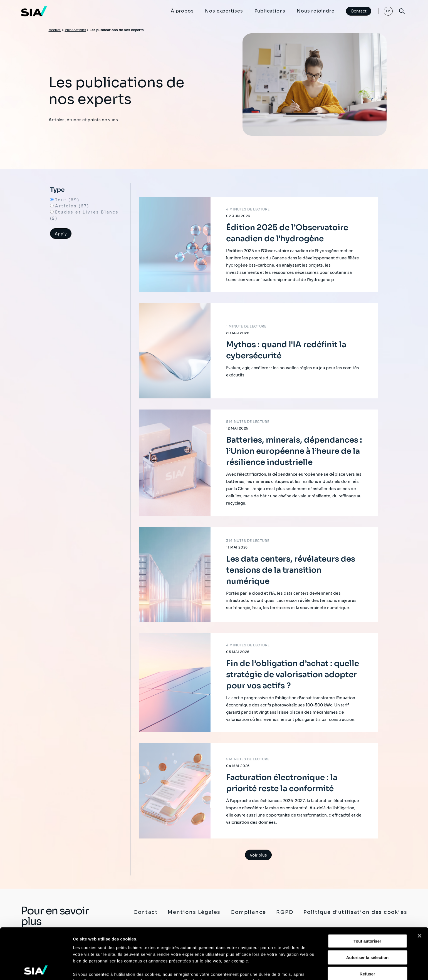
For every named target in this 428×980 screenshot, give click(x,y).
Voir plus (258, 855)
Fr (388, 11)
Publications (270, 11)
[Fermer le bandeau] (419, 885)
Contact (359, 11)
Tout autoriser (367, 890)
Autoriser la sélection (368, 906)
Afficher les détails (92, 969)
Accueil (55, 30)
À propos (182, 11)
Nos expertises (224, 11)
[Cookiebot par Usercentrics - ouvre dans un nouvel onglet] (36, 969)
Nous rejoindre (316, 11)
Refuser (367, 923)
